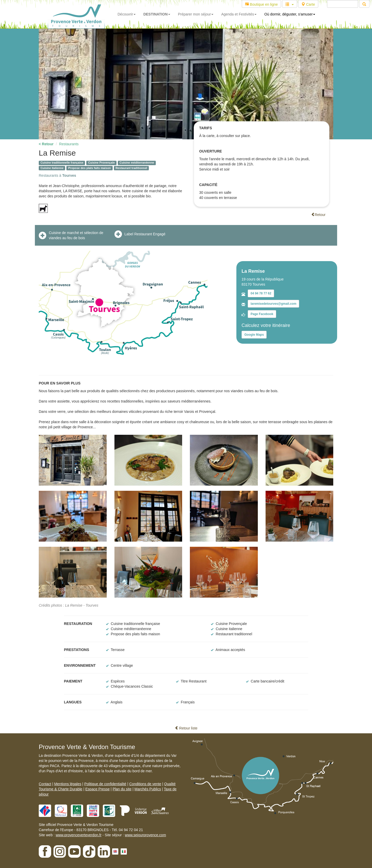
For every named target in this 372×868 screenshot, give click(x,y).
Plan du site (122, 789)
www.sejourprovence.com (145, 835)
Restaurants (69, 144)
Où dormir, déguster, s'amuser (290, 14)
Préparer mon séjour (196, 14)
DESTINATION (157, 14)
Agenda (239, 14)
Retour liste (186, 728)
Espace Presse (97, 789)
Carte (308, 4)
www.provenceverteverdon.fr (78, 835)
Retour (318, 215)
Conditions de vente (145, 784)
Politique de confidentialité (105, 784)
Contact (45, 784)
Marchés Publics (148, 789)
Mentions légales (68, 784)
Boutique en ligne (261, 4)
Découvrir (127, 14)
